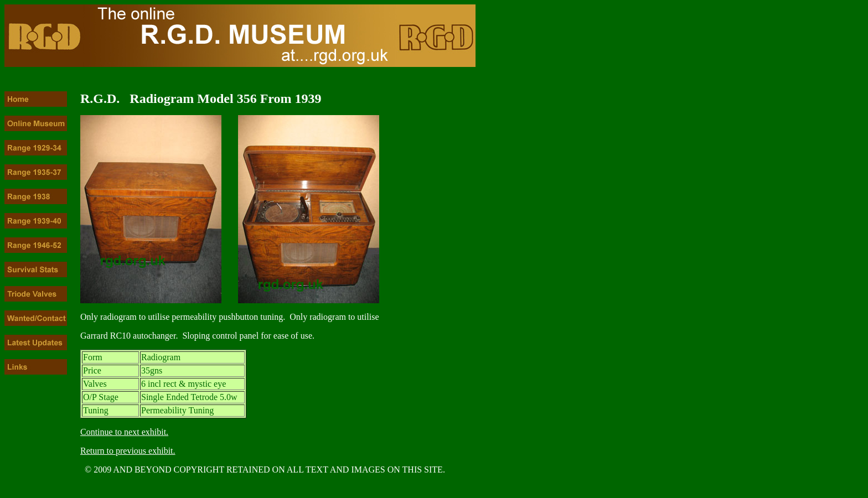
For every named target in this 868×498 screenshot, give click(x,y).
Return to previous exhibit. (128, 451)
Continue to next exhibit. (124, 432)
